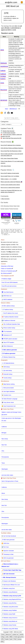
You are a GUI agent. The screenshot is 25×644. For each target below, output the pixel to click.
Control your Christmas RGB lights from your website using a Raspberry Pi (11, 192)
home (3, 635)
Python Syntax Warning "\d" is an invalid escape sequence (12, 163)
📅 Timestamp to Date (8, 555)
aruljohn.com (11, 2)
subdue (3, 71)
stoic (2, 83)
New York (4, 445)
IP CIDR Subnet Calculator (9, 133)
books (7, 640)
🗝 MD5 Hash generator (8, 540)
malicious (4, 90)
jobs (11, 640)
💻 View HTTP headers (8, 343)
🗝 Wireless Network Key (8, 358)
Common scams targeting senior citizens (10, 185)
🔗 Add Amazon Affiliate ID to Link (11, 585)
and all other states (7, 530)
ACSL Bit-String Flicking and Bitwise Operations (12, 149)
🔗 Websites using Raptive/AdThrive (11, 600)
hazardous (4, 66)
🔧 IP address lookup (7, 310)
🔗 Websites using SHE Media (10, 629)
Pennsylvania (5, 457)
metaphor (4, 100)
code (7, 637)
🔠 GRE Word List (6, 296)
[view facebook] (5, 113)
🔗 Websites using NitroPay (9, 604)
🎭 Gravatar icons (6, 396)
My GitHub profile (6, 274)
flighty (3, 79)
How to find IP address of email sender (10, 174)
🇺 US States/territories (8, 364)
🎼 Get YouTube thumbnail (9, 537)
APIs (3, 640)
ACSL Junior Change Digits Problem (9, 159)
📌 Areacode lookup (7, 375)
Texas (3, 464)
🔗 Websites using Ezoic (8, 589)
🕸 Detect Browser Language (9, 399)
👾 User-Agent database (8, 392)
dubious (3, 74)
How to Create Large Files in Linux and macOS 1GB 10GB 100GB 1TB (12, 155)
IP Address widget (6, 279)
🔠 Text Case (5, 548)
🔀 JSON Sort (5, 544)
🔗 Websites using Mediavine (9, 593)
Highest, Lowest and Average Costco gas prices (11, 414)
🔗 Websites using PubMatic (9, 611)
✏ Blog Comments (5, 199)
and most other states (7, 476)
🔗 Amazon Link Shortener (9, 582)
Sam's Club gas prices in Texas (10, 482)
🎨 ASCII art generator (8, 559)
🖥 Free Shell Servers (7, 293)
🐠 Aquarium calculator (8, 551)
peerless (4, 63)
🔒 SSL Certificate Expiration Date (11, 325)
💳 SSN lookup (6, 367)
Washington (5, 470)
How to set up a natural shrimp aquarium (10, 188)
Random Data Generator (8, 131)
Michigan (4, 433)
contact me (15, 635)
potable (3, 76)
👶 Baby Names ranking (8, 385)
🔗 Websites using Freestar (9, 626)
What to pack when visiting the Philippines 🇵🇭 (11, 182)
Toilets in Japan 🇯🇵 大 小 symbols (9, 179)
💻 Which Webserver (7, 347)
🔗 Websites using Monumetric (10, 607)
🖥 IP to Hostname (7, 332)
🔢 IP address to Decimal (8, 321)
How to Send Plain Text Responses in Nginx (11, 151)
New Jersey (5, 439)
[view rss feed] (2, 113)
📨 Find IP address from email (10, 314)
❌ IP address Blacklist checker (10, 317)
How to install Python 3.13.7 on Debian (10, 177)
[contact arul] (12, 113)
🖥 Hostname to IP (7, 336)
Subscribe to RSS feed (7, 267)
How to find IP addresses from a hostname (11, 146)
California (4, 427)
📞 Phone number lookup (8, 328)
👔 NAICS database (7, 300)
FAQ (15, 640)
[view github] (8, 113)
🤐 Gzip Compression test (9, 407)
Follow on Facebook (6, 269)
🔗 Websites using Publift (8, 615)
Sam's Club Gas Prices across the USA (12, 139)
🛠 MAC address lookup (8, 306)
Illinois (3, 494)
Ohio (3, 451)
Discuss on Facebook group (8, 272)
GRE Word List (13, 109)
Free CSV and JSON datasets (10, 283)
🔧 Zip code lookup (7, 371)
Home (6, 109)
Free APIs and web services (9, 287)
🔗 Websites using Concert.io (9, 618)
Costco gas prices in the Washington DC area (11, 420)
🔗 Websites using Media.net (9, 622)
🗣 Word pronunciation (8, 388)
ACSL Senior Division (6, 167)
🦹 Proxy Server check (8, 403)
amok (2, 50)
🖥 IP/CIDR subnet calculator (9, 339)
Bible (11, 637)
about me (8, 635)
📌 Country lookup (7, 378)
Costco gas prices (19, 637)
